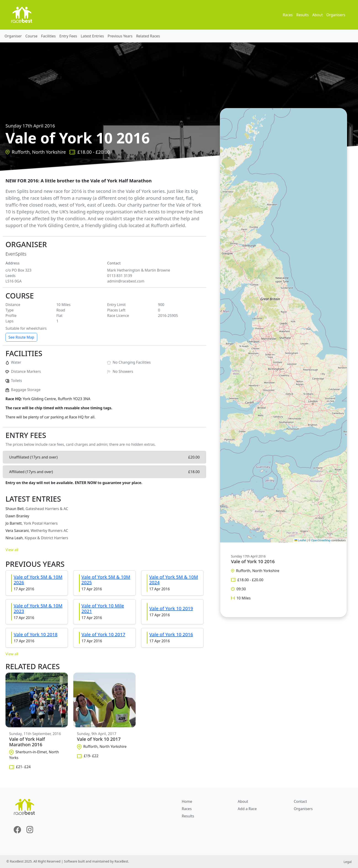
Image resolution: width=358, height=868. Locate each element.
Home (187, 801)
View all (12, 550)
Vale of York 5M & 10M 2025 (106, 580)
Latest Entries (92, 36)
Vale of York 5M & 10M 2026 (38, 580)
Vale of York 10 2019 (171, 608)
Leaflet (300, 540)
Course (31, 36)
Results (303, 15)
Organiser (13, 36)
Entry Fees (68, 36)
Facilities (48, 36)
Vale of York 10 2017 (103, 634)
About (317, 15)
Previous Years (120, 36)
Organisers (336, 15)
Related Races (148, 36)
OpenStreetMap (321, 540)
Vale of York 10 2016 (171, 634)
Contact (300, 801)
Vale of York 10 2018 (36, 634)
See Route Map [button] (21, 337)
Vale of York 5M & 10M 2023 (38, 608)
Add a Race (247, 809)
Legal (348, 862)
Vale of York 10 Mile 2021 (103, 608)
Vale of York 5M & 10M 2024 (174, 580)
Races (288, 15)
